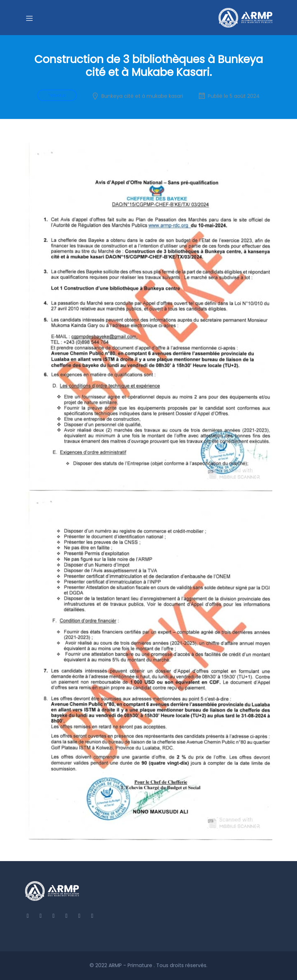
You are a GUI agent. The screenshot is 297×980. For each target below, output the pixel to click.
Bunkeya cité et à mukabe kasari (142, 96)
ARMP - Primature (131, 965)
